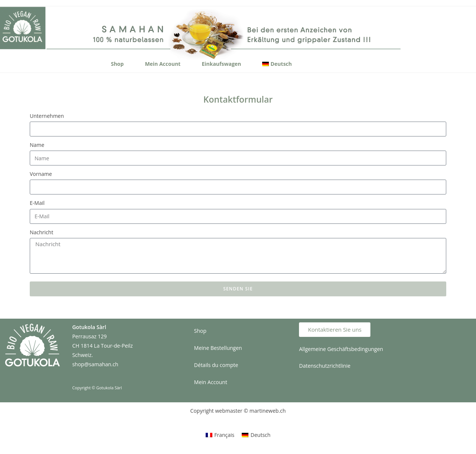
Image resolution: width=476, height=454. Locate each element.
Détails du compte (216, 365)
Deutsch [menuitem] (261, 435)
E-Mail (37, 203)
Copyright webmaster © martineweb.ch (238, 411)
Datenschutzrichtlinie (325, 366)
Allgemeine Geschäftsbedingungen (341, 349)
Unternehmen (47, 116)
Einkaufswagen (221, 64)
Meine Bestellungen (218, 348)
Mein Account (163, 64)
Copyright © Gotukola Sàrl (97, 388)
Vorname (41, 174)
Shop (117, 64)
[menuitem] (277, 64)
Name (37, 145)
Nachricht (41, 232)
